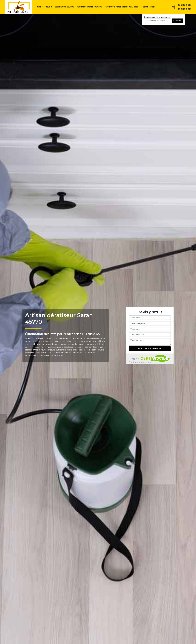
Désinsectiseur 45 (45, 7)
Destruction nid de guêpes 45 (89, 7)
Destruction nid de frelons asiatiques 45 (122, 7)
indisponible (184, 5)
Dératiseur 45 (149, 7)
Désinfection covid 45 (64, 7)
